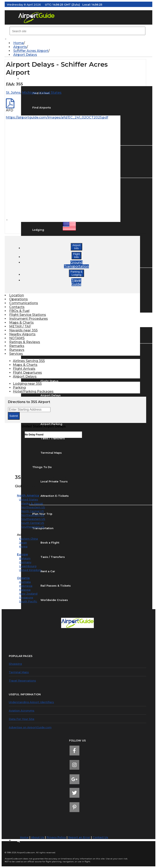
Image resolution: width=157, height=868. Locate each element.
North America (28, 496)
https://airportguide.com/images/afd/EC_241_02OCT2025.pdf (57, 117)
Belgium (25, 558)
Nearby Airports (22, 334)
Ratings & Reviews (25, 342)
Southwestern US (33, 519)
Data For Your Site (22, 719)
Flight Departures (27, 373)
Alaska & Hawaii (32, 503)
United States (29, 499)
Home (19, 43)
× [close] (6, 39)
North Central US (33, 511)
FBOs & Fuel (19, 311)
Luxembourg (28, 566)
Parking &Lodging (76, 273)
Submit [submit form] (14, 416)
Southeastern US (33, 527)
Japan (23, 542)
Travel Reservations (22, 681)
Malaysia (25, 590)
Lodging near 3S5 (27, 384)
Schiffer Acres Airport (31, 51)
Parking (19, 388)
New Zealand (28, 594)
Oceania (23, 578)
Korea (23, 546)
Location (17, 295)
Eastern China (28, 539)
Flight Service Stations (28, 315)
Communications (24, 303)
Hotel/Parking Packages (33, 391)
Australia (25, 582)
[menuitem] (81, 43)
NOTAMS (17, 338)
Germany (25, 562)
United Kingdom (30, 570)
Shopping (15, 664)
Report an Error (79, 837)
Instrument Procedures (29, 319)
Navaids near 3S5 (23, 330)
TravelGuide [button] (76, 282)
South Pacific (28, 601)
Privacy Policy (56, 837)
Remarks (17, 346)
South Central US (33, 523)
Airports (20, 47)
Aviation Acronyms (22, 710)
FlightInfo (77, 256)
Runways (17, 350)
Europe (22, 554)
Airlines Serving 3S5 (29, 361)
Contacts (17, 307)
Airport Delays (25, 55)
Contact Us (100, 837)
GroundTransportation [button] (76, 264)
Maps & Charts (21, 323)
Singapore (26, 597)
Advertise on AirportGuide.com (30, 727)
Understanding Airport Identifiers (31, 702)
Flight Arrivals (24, 369)
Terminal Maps (19, 672)
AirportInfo (76, 247)
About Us (38, 837)
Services (16, 354)
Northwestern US (33, 507)
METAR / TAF (20, 326)
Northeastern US (33, 515)
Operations (19, 299)
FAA (10, 84)
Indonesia (26, 586)
